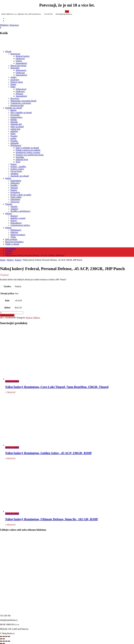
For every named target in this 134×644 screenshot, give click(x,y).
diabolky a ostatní (18, 218)
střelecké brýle (22, 159)
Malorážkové (16, 223)
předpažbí (15, 143)
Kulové (14, 221)
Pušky (13, 87)
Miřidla (14, 120)
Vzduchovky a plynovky (21, 103)
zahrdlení (14, 174)
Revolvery (15, 98)
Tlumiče (9, 204)
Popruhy (14, 136)
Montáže (14, 122)
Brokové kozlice (23, 56)
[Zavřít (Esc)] (9, 641)
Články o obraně (12, 244)
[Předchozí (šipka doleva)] (1, 643)
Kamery (14, 190)
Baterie (13, 110)
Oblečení (14, 232)
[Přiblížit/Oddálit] (1, 641)
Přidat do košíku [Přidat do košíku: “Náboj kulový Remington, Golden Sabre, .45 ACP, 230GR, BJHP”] (12, 447)
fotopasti (14, 188)
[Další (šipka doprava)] (4, 643)
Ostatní (19, 61)
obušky (13, 77)
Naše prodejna (11, 239)
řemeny (14, 164)
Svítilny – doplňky (18, 167)
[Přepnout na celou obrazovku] (4, 641)
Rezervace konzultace (14, 242)
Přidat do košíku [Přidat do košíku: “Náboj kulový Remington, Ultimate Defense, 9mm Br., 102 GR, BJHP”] (12, 514)
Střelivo (9, 214)
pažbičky (14, 131)
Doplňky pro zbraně (14, 108)
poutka (13, 138)
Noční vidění (16, 197)
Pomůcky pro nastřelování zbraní (30, 155)
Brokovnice (15, 54)
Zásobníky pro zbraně (20, 176)
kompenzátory (16, 117)
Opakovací (20, 59)
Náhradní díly (16, 124)
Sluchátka (20, 157)
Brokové (14, 216)
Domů (3, 260)
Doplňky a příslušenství (20, 211)
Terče (18, 162)
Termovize (15, 202)
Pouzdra (14, 141)
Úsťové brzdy (16, 171)
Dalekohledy (16, 181)
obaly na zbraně (17, 127)
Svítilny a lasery (17, 169)
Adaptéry (14, 209)
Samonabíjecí (21, 63)
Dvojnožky (15, 115)
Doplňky (14, 185)
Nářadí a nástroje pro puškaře (28, 150)
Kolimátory (15, 192)
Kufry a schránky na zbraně (27, 148)
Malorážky (15, 68)
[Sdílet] (6, 641)
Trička (13, 237)
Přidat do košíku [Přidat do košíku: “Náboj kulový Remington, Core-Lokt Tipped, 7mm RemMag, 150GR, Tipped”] (12, 381)
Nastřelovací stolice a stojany (28, 152)
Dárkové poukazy (18, 235)
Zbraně (8, 51)
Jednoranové (21, 70)
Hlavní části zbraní (18, 66)
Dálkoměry (15, 183)
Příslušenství (16, 145)
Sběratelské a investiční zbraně (23, 101)
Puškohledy (15, 199)
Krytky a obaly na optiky (21, 195)
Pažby (13, 134)
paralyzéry (15, 80)
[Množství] (12, 313)
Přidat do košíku (7, 315)
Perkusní (19, 94)
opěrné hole (15, 129)
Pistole (13, 84)
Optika (8, 178)
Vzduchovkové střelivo (20, 225)
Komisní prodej (17, 105)
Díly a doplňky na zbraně (21, 113)
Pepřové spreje (17, 82)
